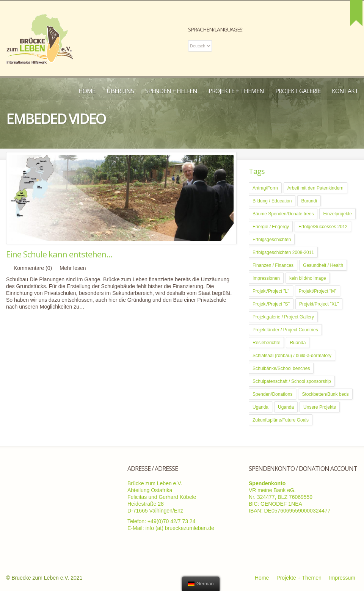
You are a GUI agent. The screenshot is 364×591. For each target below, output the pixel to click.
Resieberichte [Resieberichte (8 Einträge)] (266, 343)
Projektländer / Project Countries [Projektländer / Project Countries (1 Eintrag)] (285, 330)
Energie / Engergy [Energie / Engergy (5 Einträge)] (271, 227)
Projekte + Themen (236, 91)
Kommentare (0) (33, 268)
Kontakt (345, 91)
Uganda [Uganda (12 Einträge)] (286, 407)
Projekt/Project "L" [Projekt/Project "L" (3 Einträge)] (271, 291)
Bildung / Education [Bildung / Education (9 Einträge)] (272, 201)
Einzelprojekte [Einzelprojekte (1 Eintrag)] (337, 214)
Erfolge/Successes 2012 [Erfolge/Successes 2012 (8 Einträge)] (323, 227)
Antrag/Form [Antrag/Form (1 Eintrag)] (265, 188)
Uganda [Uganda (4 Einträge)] (260, 407)
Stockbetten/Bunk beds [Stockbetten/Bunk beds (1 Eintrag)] (325, 394)
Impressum (342, 578)
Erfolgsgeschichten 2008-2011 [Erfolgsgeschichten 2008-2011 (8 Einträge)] (283, 252)
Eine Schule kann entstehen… (59, 254)
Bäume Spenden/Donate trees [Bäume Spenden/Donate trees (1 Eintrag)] (283, 214)
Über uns (120, 91)
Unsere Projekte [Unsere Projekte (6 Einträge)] (320, 407)
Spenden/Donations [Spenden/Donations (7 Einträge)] (272, 394)
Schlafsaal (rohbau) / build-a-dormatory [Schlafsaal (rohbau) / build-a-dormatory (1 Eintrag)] (292, 356)
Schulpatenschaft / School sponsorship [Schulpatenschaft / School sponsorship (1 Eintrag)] (292, 381)
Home (87, 91)
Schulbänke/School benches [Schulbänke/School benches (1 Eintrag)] (281, 368)
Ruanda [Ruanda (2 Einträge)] (298, 343)
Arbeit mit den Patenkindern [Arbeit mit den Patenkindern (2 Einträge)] (315, 188)
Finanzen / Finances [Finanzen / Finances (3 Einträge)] (273, 265)
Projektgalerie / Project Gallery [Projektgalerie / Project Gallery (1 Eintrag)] (283, 317)
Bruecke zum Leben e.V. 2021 (47, 578)
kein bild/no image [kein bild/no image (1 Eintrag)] (308, 278)
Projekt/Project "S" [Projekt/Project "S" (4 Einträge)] (271, 304)
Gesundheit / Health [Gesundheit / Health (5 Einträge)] (323, 265)
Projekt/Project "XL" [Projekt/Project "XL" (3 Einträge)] (319, 304)
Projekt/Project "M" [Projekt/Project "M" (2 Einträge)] (318, 291)
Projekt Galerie (298, 91)
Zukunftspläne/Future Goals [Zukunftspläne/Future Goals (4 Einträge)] (281, 420)
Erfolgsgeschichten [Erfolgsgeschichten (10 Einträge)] (272, 240)
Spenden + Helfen (171, 91)
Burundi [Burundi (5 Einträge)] (309, 201)
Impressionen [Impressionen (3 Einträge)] (266, 278)
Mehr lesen (73, 268)
